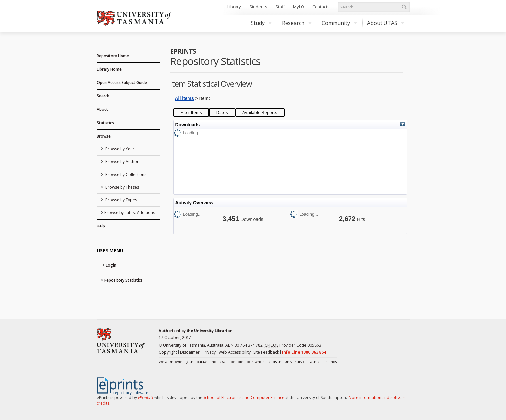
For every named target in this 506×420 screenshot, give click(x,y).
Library (234, 7)
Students (258, 7)
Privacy (209, 352)
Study (261, 23)
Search (103, 96)
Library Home (109, 69)
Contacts (321, 7)
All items (185, 98)
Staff (280, 7)
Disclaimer (190, 352)
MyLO (299, 7)
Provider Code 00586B (293, 345)
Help (101, 226)
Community (340, 23)
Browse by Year (119, 149)
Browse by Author (121, 162)
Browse (104, 136)
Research (297, 23)
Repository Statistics (123, 280)
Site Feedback (266, 352)
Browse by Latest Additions (130, 213)
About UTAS (386, 23)
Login (111, 265)
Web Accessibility (235, 352)
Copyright (168, 352)
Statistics (105, 123)
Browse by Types (121, 200)
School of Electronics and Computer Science (244, 398)
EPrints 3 (146, 398)
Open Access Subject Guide (122, 83)
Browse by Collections (125, 174)
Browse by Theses (122, 187)
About (102, 109)
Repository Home (113, 56)
